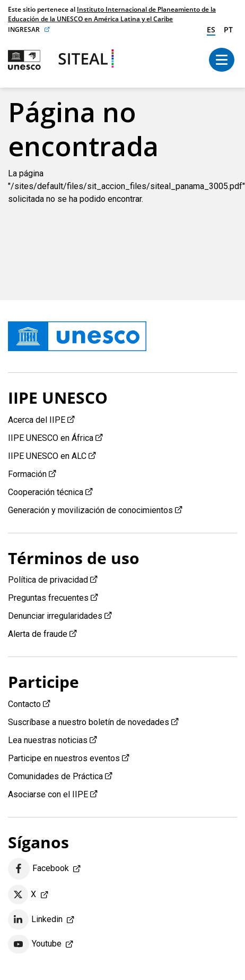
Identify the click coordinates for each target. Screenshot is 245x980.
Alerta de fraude (38, 634)
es (211, 29)
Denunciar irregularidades (55, 616)
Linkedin (35, 919)
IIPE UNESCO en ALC (47, 456)
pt (228, 29)
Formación (27, 474)
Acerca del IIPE (37, 420)
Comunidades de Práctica (55, 776)
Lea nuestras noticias (48, 740)
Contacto (24, 704)
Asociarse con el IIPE (48, 794)
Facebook (38, 869)
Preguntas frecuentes (48, 598)
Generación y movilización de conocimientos (90, 510)
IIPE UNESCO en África (51, 438)
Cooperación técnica (46, 492)
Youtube (35, 944)
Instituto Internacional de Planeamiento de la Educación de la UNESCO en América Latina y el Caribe (112, 14)
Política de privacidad (48, 580)
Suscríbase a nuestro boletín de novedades (89, 722)
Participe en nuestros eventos (64, 758)
